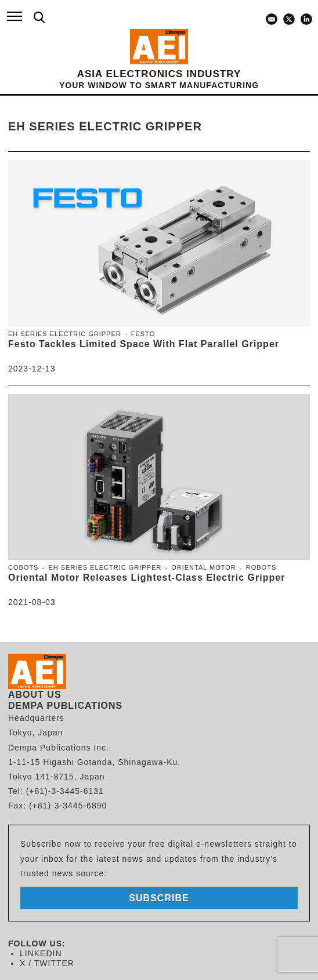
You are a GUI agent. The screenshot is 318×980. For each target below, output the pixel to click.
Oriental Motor (204, 567)
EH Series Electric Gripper (65, 334)
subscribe (159, 898)
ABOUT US (35, 695)
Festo (143, 334)
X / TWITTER (47, 963)
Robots (261, 567)
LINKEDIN (41, 953)
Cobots (23, 567)
